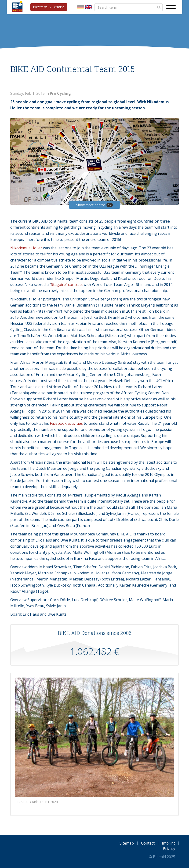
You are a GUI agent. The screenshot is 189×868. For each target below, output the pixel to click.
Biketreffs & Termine (49, 7)
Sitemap (127, 843)
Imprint (168, 843)
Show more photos (95, 205)
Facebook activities (66, 423)
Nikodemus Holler (26, 248)
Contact (148, 843)
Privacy (169, 849)
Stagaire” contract (67, 284)
